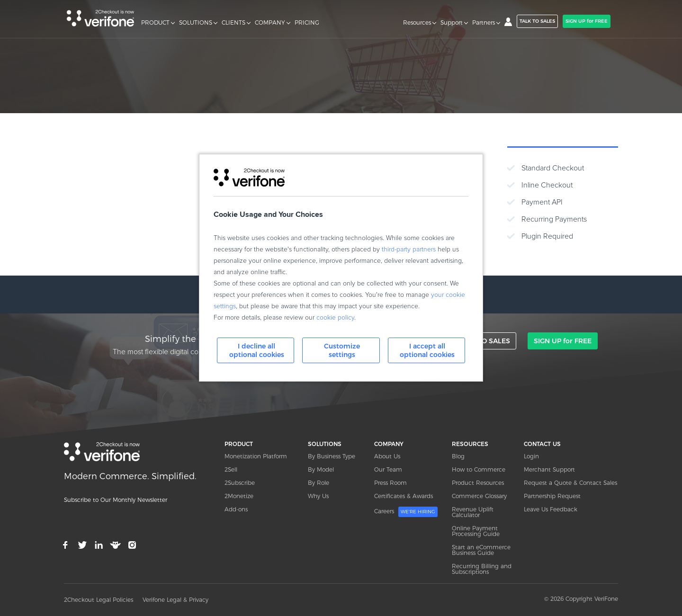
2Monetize (239, 496)
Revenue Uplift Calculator (473, 512)
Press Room (390, 483)
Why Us (318, 496)
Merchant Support (549, 469)
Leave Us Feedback (551, 509)
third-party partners (409, 250)
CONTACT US (542, 444)
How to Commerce (479, 469)
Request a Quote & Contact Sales (570, 483)
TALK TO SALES (537, 21)
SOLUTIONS (196, 23)
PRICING (307, 23)
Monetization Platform (256, 456)
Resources (417, 23)
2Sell (231, 469)
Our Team (388, 469)
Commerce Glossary (479, 496)
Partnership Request (552, 496)
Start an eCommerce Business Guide (481, 550)
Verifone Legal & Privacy (175, 600)
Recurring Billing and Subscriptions (482, 569)
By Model (321, 469)
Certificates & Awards (404, 496)
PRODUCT (155, 23)
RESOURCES (470, 444)
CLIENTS (233, 23)
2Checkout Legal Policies (99, 600)
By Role (319, 483)
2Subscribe (240, 483)
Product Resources (478, 483)
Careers (406, 512)
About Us (387, 456)
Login (531, 456)
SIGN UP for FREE (587, 21)
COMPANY (270, 23)
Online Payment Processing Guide (476, 531)
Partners (484, 23)
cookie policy (335, 318)
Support (452, 23)
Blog (458, 456)
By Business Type (332, 456)
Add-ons (236, 509)
